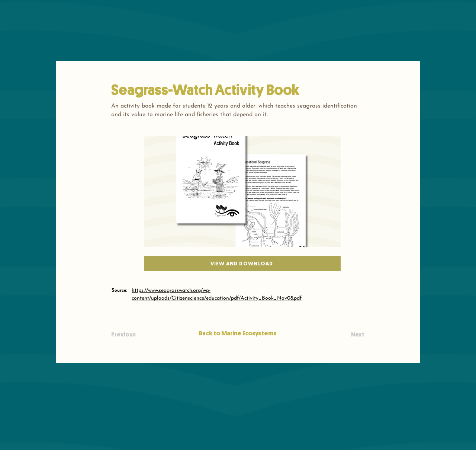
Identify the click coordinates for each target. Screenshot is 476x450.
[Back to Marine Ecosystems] (238, 333)
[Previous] (136, 335)
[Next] (345, 335)
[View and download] (242, 264)
